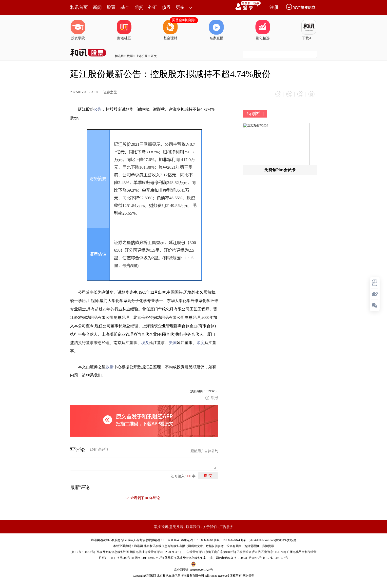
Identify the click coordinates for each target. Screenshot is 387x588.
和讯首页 (79, 7)
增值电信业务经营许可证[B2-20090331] (155, 552)
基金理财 (170, 30)
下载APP (309, 30)
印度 (200, 342)
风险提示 (268, 546)
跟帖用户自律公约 (204, 451)
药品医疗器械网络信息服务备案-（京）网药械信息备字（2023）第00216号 (213, 558)
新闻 (97, 7)
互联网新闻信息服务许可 (113, 552)
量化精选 (263, 30)
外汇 (153, 7)
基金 (125, 7)
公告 (98, 109)
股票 (111, 7)
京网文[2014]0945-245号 (147, 558)
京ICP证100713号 (83, 552)
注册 (274, 7)
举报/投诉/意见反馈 (169, 527)
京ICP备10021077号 (275, 558)
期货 (139, 7)
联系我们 (193, 527)
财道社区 (124, 30)
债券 (166, 7)
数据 (110, 367)
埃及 (145, 342)
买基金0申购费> (184, 20)
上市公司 (142, 56)
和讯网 (119, 56)
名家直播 (216, 30)
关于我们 (210, 527)
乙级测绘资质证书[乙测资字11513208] (261, 552)
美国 (173, 342)
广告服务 (226, 527)
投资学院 (78, 30)
